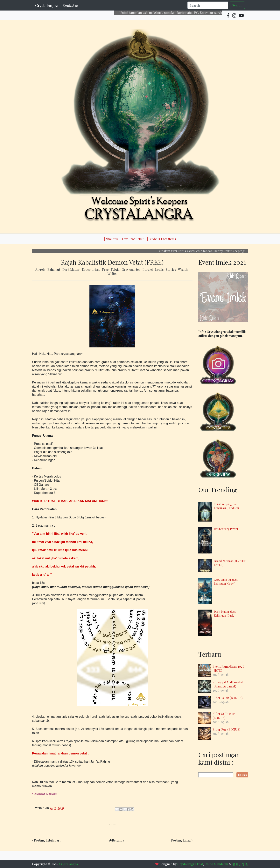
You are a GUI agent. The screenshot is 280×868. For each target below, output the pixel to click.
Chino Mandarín (216, 864)
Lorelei (148, 269)
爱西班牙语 (240, 864)
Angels (41, 269)
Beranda (118, 840)
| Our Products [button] (131, 239)
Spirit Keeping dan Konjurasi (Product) (226, 506)
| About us (111, 239)
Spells (160, 269)
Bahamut (54, 269)
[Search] (208, 5)
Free (106, 269)
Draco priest (91, 269)
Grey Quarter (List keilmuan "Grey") (226, 582)
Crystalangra (47, 5)
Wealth (183, 269)
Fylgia (115, 269)
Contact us (71, 5)
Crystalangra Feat (190, 864)
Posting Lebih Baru (48, 840)
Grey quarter (131, 269)
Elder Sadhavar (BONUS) (224, 716)
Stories (171, 269)
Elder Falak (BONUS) (227, 698)
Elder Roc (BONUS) (226, 729)
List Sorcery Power (226, 529)
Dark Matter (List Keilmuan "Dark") (225, 613)
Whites (112, 274)
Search (237, 5)
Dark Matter (71, 269)
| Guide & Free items (161, 239)
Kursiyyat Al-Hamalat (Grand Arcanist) (228, 684)
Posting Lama (181, 840)
